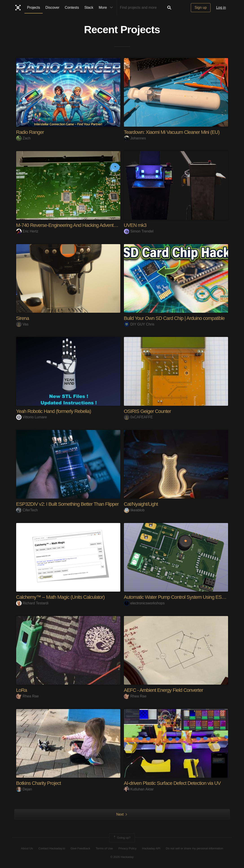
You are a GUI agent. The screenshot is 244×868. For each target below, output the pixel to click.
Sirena (23, 318)
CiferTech (27, 510)
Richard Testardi (32, 603)
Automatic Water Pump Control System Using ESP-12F (179, 597)
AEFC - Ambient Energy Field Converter (164, 690)
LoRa (22, 690)
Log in (221, 8)
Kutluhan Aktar (139, 789)
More (107, 8)
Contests (72, 8)
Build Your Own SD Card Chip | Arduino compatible (174, 318)
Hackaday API (151, 848)
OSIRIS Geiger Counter (147, 411)
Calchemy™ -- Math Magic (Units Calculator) (60, 597)
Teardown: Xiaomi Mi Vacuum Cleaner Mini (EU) (172, 132)
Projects (34, 8)
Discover (52, 8)
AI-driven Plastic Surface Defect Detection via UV (172, 783)
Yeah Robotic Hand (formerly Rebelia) (54, 411)
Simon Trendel (139, 231)
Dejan (24, 789)
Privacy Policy (127, 848)
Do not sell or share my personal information (195, 848)
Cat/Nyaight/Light (141, 504)
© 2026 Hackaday (122, 857)
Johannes (135, 138)
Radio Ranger (30, 132)
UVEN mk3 (135, 225)
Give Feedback (80, 848)
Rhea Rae (27, 696)
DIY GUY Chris (139, 324)
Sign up (201, 8)
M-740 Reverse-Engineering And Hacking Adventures (69, 225)
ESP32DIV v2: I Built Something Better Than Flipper (67, 504)
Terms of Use (104, 848)
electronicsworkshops (144, 603)
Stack (89, 8)
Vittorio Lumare (32, 417)
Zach (23, 138)
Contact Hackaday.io (52, 848)
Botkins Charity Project (39, 783)
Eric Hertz (27, 231)
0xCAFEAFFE (138, 417)
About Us (27, 848)
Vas (22, 324)
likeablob (134, 510)
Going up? (122, 838)
